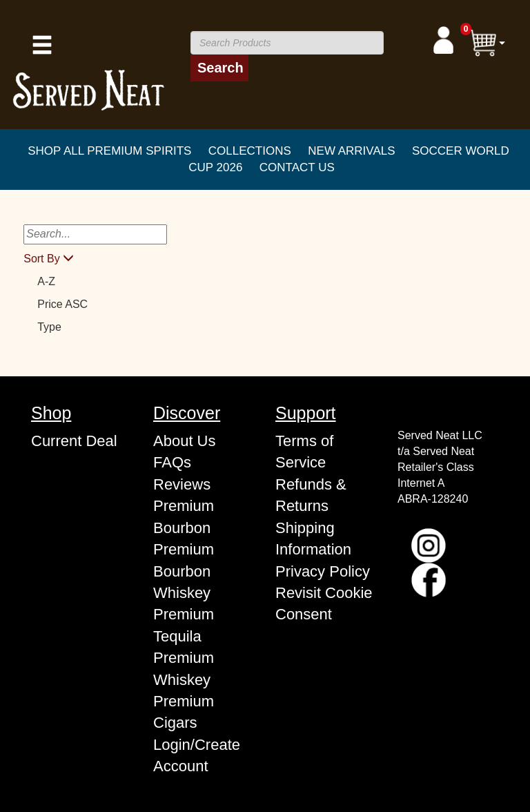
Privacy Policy (323, 571)
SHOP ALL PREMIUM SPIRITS (109, 151)
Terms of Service (304, 452)
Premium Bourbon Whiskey (184, 571)
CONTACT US (297, 167)
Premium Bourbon (184, 516)
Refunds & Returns (311, 495)
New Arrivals (351, 151)
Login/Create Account (197, 755)
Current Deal (74, 441)
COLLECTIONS (250, 151)
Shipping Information (313, 539)
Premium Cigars (184, 712)
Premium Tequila (184, 625)
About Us (185, 441)
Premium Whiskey (184, 668)
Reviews (182, 484)
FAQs (172, 462)
